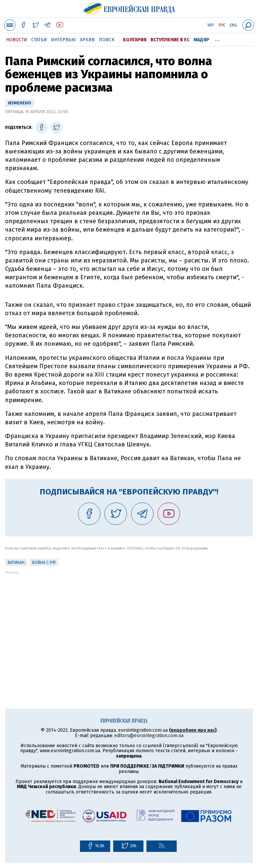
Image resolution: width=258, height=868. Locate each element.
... (218, 39)
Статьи (39, 40)
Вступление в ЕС (170, 40)
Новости (17, 40)
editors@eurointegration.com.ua (149, 736)
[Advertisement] (129, 621)
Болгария (135, 40)
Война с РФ (44, 563)
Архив (87, 40)
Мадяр (201, 40)
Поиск (107, 40)
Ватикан (16, 563)
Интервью (63, 40)
